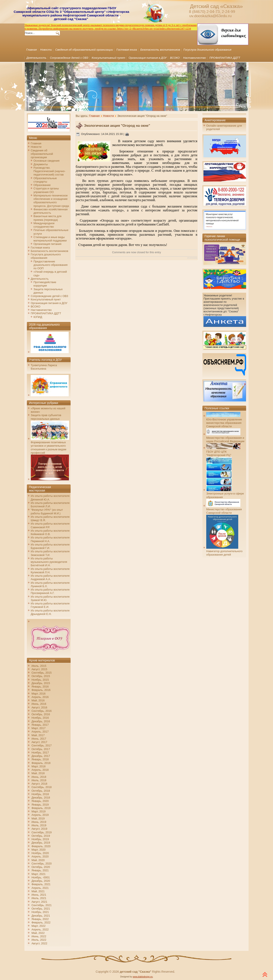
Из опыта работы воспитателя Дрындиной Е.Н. (50, 612)
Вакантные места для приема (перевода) (47, 218)
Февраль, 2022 (41, 922)
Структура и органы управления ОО (46, 190)
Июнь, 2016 (39, 704)
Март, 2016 (39, 694)
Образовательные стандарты (45, 180)
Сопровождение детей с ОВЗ (69, 58)
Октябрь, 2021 (41, 909)
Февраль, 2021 (41, 884)
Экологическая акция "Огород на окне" (117, 126)
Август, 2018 (39, 784)
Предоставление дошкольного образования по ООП (51, 265)
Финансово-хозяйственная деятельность (51, 211)
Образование (42, 185)
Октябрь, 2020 (41, 867)
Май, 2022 (38, 933)
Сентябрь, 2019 (42, 832)
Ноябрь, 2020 (40, 853)
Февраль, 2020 (41, 846)
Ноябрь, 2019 (40, 839)
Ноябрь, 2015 (40, 680)
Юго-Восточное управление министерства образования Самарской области (224, 421)
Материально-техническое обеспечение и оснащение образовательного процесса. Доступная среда (51, 201)
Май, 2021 (38, 891)
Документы (41, 164)
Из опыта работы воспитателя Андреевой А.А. (50, 577)
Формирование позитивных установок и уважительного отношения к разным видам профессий (50, 446)
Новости (46, 50)
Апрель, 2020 (40, 856)
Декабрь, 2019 (41, 843)
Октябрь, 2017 (41, 749)
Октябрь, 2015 (41, 676)
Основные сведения (46, 161)
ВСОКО (175, 58)
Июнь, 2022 (39, 936)
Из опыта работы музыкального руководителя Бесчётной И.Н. (49, 562)
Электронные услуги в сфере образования (225, 494)
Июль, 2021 (39, 898)
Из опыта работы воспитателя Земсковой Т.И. (50, 553)
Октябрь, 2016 (41, 714)
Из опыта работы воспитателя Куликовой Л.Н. (50, 571)
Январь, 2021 (40, 870)
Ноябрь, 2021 (40, 912)
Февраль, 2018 (41, 763)
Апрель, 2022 (40, 930)
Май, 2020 (38, 860)
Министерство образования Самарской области (224, 509)
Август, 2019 (39, 829)
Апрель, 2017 (40, 732)
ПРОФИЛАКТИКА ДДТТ (225, 58)
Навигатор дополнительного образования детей (224, 551)
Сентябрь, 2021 (42, 905)
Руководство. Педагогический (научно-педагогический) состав (49, 171)
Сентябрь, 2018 (42, 787)
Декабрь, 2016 (41, 721)
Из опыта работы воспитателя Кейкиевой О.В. (50, 532)
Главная (31, 50)
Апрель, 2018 (40, 770)
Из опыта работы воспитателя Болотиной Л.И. (50, 505)
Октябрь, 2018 (41, 791)
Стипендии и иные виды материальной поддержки (50, 239)
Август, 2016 (39, 707)
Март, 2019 (39, 811)
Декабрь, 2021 (41, 916)
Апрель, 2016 (40, 697)
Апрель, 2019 (40, 815)
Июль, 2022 (39, 940)
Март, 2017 (39, 728)
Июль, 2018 (39, 780)
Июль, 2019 (39, 825)
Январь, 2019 (40, 805)
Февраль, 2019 (41, 808)
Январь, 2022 (40, 919)
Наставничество (194, 58)
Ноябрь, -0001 (41, 877)
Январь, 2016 (40, 687)
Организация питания (47, 244)
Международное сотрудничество (44, 225)
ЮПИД (38, 317)
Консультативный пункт (108, 58)
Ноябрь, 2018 (40, 794)
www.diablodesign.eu (143, 977)
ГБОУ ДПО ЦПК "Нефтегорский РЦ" (223, 452)
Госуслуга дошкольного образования (207, 50)
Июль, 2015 (39, 666)
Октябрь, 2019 (41, 836)
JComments (192, 258)
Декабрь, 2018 (41, 798)
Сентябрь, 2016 (42, 711)
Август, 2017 (39, 742)
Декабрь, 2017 (41, 756)
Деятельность (36, 58)
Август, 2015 (39, 669)
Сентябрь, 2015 (42, 673)
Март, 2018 (39, 766)
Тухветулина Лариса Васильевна (44, 367)
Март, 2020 (39, 850)
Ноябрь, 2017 (40, 753)
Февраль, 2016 (41, 690)
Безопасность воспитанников (160, 50)
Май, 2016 (38, 700)
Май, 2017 (38, 735)
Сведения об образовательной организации (84, 50)
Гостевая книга (127, 50)
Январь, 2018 (40, 759)
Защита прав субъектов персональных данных (46, 417)
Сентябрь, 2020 (42, 864)
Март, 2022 (39, 926)
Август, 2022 (39, 943)
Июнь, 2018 (39, 777)
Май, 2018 (38, 773)
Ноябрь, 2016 (40, 718)
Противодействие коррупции (45, 284)
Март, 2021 (39, 874)
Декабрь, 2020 (41, 881)
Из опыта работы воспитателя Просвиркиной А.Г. (50, 591)
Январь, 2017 (40, 725)
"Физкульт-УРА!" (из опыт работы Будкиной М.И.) (47, 511)
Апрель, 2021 (40, 888)
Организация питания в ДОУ (148, 58)
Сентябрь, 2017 (42, 745)
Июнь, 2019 (39, 822)
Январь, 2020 (40, 801)
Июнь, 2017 (39, 739)
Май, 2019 (38, 818)
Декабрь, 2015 (41, 683)
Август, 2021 (39, 902)
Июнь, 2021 (39, 895)
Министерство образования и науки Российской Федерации (225, 438)
